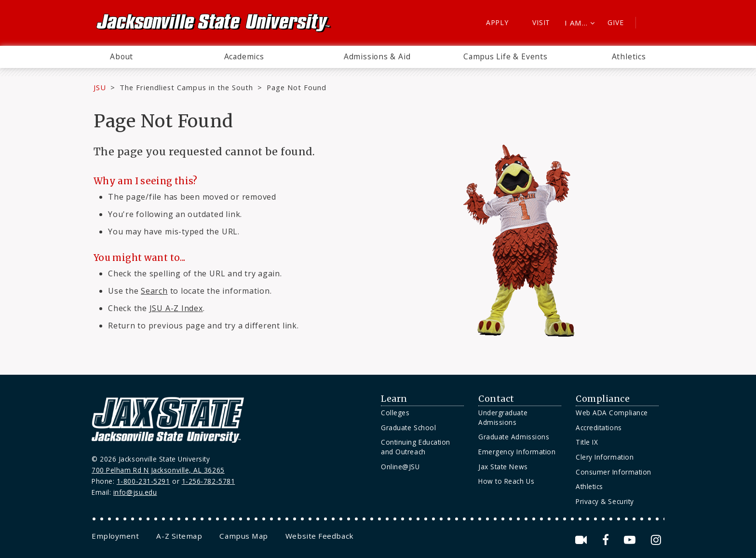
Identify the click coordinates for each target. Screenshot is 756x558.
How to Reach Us (506, 481)
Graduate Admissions (514, 437)
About (121, 56)
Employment (115, 536)
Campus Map (243, 536)
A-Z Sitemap (179, 536)
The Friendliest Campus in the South (186, 87)
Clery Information (605, 457)
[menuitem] (121, 57)
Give (615, 22)
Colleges (395, 413)
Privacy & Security (605, 501)
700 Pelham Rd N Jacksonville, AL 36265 (158, 470)
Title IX (587, 442)
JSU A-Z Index (176, 308)
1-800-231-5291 (143, 481)
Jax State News (503, 467)
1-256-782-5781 (209, 481)
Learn (394, 399)
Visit (541, 22)
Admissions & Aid (377, 56)
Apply (497, 22)
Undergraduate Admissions (503, 417)
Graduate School (408, 428)
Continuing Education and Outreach (416, 447)
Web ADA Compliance (612, 413)
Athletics (629, 56)
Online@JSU (400, 467)
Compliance (603, 399)
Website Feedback (320, 536)
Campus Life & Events (506, 56)
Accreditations (599, 428)
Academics (244, 56)
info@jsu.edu (135, 492)
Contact (496, 399)
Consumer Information (614, 472)
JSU (100, 87)
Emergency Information (517, 452)
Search (154, 291)
